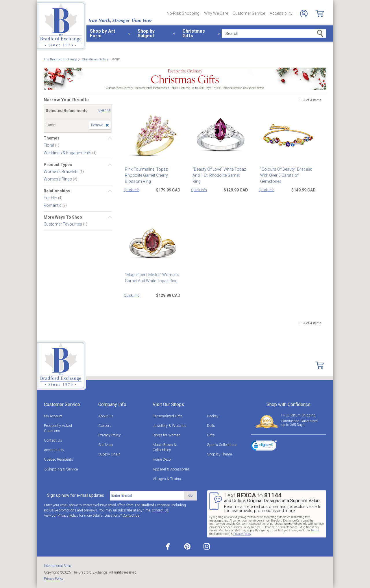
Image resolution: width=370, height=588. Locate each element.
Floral (49, 145)
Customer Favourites (63, 224)
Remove (97, 125)
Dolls (211, 426)
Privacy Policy (109, 435)
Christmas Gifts (194, 33)
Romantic (53, 205)
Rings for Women (166, 435)
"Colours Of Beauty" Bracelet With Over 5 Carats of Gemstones (285, 175)
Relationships (57, 191)
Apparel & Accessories (171, 469)
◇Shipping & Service (61, 469)
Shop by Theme (219, 454)
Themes (52, 138)
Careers (105, 426)
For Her (51, 198)
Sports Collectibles (222, 445)
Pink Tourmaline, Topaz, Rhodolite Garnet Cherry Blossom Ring (146, 175)
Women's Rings (58, 179)
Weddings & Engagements (68, 152)
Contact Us (53, 440)
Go (190, 495)
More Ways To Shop (63, 217)
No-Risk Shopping (183, 13)
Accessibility (281, 13)
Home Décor (162, 459)
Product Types (58, 165)
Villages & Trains (167, 479)
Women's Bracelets (62, 172)
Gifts (211, 435)
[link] (264, 446)
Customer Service (249, 13)
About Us (106, 416)
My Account (53, 416)
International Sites (58, 566)
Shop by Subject (146, 33)
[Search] (274, 34)
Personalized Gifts (168, 416)
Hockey (213, 416)
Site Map (106, 445)
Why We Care (216, 13)
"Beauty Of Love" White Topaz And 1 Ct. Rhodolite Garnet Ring (219, 172)
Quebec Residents (59, 459)
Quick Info (132, 190)
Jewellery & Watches (170, 426)
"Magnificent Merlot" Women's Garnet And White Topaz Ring (151, 278)
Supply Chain (109, 454)
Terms (315, 530)
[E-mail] (147, 496)
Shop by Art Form (102, 33)
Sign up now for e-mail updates (76, 495)
